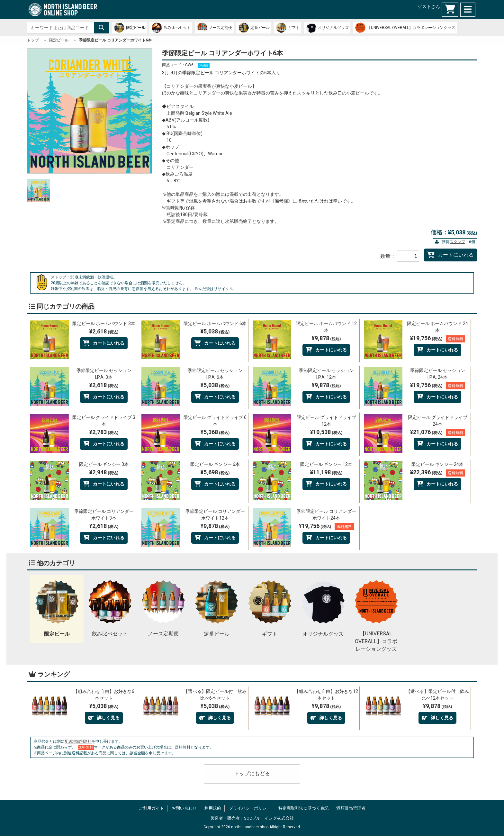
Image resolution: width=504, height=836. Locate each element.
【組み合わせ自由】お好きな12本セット (326, 695)
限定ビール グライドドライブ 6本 (215, 421)
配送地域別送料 (78, 741)
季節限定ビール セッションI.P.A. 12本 (326, 374)
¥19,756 (438, 339)
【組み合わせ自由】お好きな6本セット (104, 695)
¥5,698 (215, 472)
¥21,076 (438, 432)
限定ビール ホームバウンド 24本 (437, 327)
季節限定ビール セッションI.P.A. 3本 (104, 374)
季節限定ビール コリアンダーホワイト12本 (215, 515)
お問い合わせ (184, 808)
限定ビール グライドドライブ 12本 (326, 421)
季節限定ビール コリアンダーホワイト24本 (326, 515)
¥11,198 (326, 472)
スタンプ (457, 242)
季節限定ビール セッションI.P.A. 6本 (215, 374)
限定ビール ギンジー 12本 (326, 464)
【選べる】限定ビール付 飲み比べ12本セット (437, 695)
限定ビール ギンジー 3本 (104, 464)
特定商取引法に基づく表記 (303, 808)
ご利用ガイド (151, 808)
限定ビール (59, 40)
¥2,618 (104, 331)
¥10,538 (326, 432)
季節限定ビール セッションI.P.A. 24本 (438, 374)
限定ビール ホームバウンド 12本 (326, 327)
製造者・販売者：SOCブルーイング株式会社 (252, 818)
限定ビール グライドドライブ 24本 (438, 421)
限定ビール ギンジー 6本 (215, 464)
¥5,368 (215, 432)
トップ (33, 40)
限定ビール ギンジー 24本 (437, 464)
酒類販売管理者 (351, 808)
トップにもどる (252, 773)
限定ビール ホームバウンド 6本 (215, 323)
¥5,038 (215, 331)
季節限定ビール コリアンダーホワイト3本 (104, 515)
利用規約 (213, 808)
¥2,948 (104, 472)
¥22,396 (438, 473)
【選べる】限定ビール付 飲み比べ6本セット (215, 695)
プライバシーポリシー (250, 808)
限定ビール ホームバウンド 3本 (104, 323)
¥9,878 (326, 338)
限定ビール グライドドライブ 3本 (104, 421)
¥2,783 (104, 432)
